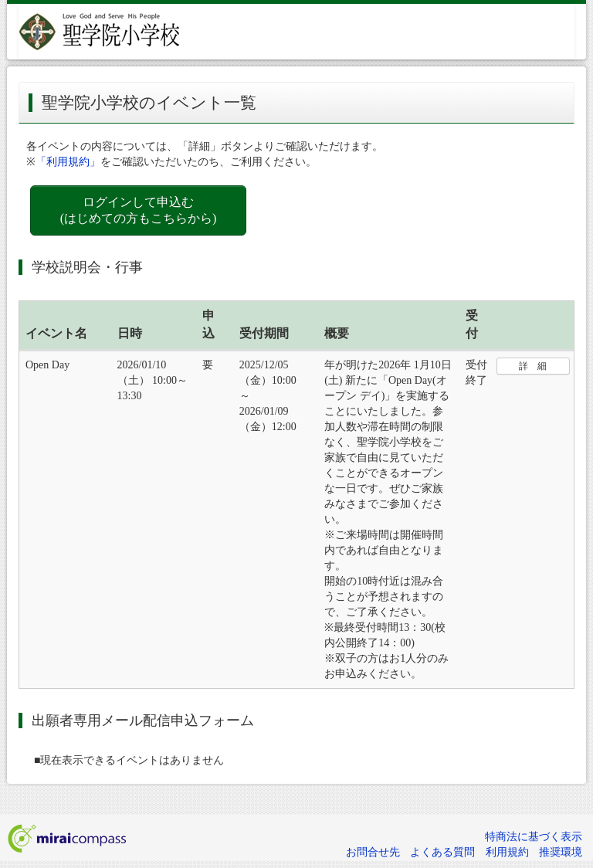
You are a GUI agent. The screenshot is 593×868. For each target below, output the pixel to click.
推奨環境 (561, 852)
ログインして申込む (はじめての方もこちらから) (139, 210)
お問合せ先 (373, 852)
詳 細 (533, 366)
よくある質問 (442, 852)
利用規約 (507, 852)
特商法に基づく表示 (534, 837)
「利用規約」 (68, 162)
